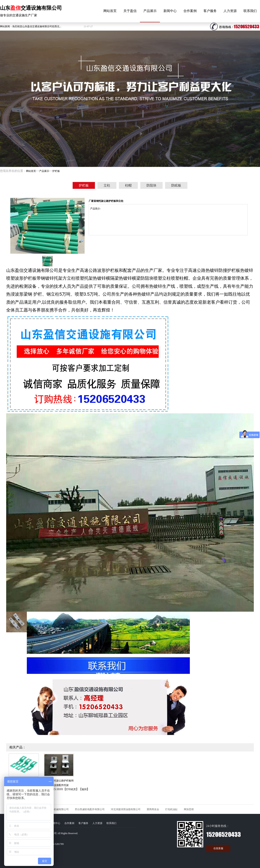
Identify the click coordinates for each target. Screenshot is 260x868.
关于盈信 (130, 11)
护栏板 (56, 171)
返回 (84, 789)
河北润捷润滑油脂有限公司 (126, 809)
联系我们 (250, 11)
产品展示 (150, 11)
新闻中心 (170, 11)
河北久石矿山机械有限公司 (54, 809)
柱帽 (128, 185)
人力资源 (230, 11)
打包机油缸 (171, 809)
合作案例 (190, 11)
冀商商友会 (153, 809)
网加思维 (189, 809)
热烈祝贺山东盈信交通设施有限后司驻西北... (37, 26)
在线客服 (218, 848)
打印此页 (71, 789)
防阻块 (151, 185)
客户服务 (210, 11)
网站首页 (110, 11)
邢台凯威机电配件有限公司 (90, 809)
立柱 (107, 185)
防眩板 (176, 185)
